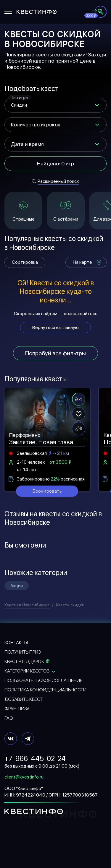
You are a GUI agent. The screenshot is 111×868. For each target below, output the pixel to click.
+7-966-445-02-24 (35, 759)
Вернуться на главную (55, 327)
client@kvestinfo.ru (24, 777)
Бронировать (47, 491)
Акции (17, 586)
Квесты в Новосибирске (27, 605)
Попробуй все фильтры (55, 353)
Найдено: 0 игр (55, 163)
